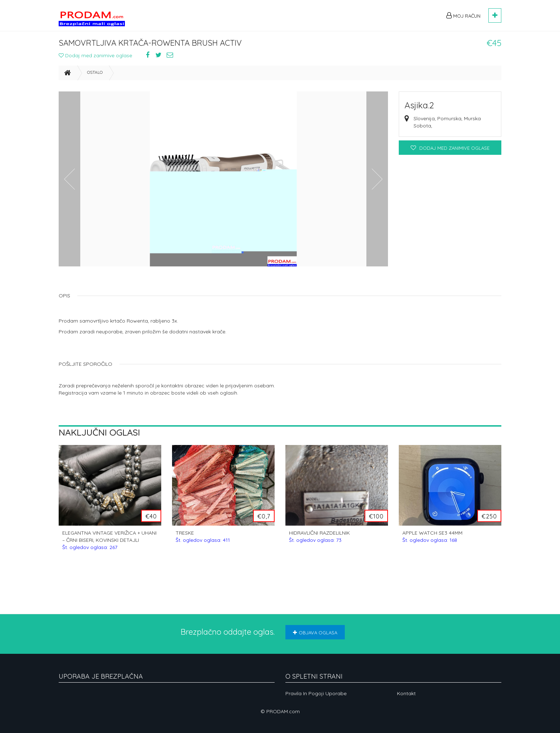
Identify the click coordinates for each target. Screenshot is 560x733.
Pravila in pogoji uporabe (316, 693)
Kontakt (406, 693)
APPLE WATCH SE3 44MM (432, 538)
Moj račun (463, 15)
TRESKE (203, 538)
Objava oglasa (315, 633)
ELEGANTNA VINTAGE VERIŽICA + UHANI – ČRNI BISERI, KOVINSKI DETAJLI (109, 542)
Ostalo (95, 74)
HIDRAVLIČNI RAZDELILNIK (319, 538)
